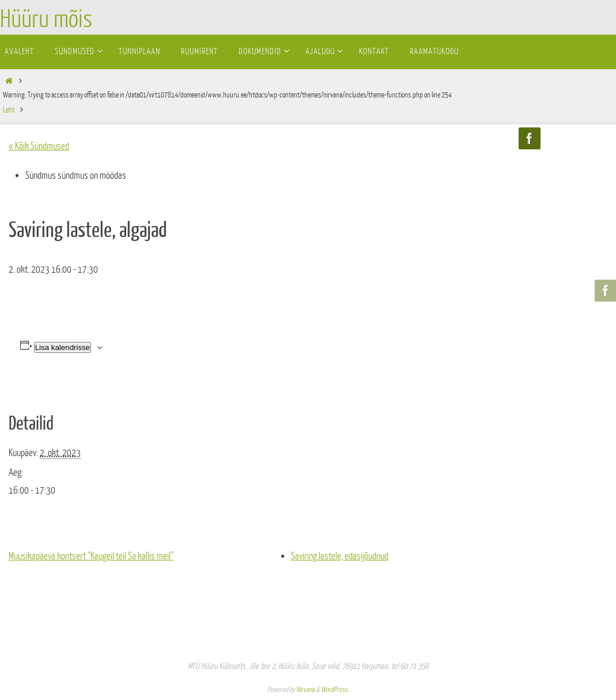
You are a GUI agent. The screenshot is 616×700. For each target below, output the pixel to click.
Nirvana (305, 690)
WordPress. (335, 690)
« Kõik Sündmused (39, 146)
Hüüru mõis (46, 20)
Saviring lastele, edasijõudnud (340, 556)
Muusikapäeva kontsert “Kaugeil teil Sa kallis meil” (91, 556)
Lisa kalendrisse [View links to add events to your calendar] (63, 347)
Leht (9, 110)
